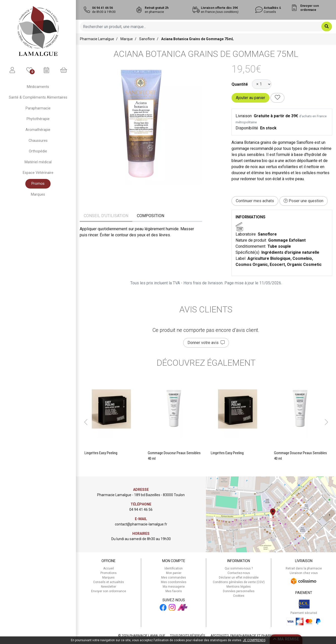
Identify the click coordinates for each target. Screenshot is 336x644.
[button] (86, 422)
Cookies (239, 596)
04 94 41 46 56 (141, 510)
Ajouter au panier (250, 98)
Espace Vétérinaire (38, 173)
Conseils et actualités (109, 582)
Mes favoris (174, 591)
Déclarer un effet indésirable (239, 578)
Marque (127, 39)
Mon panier (174, 573)
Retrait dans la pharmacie (304, 568)
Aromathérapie (38, 130)
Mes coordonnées (174, 582)
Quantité (240, 84)
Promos (38, 184)
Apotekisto (252, 636)
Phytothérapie (38, 119)
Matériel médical (38, 162)
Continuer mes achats (255, 201)
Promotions (109, 573)
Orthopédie (38, 151)
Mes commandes (174, 578)
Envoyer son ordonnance (109, 591)
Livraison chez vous (304, 573)
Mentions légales (239, 587)
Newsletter (109, 587)
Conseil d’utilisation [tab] (106, 216)
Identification (174, 568)
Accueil (109, 568)
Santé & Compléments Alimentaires (38, 97)
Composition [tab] (151, 216)
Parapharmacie (38, 108)
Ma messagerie (174, 587)
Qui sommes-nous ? (239, 568)
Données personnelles (239, 591)
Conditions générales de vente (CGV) (239, 582)
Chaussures (38, 141)
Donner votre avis (206, 343)
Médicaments (38, 87)
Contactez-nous (239, 573)
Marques (38, 194)
